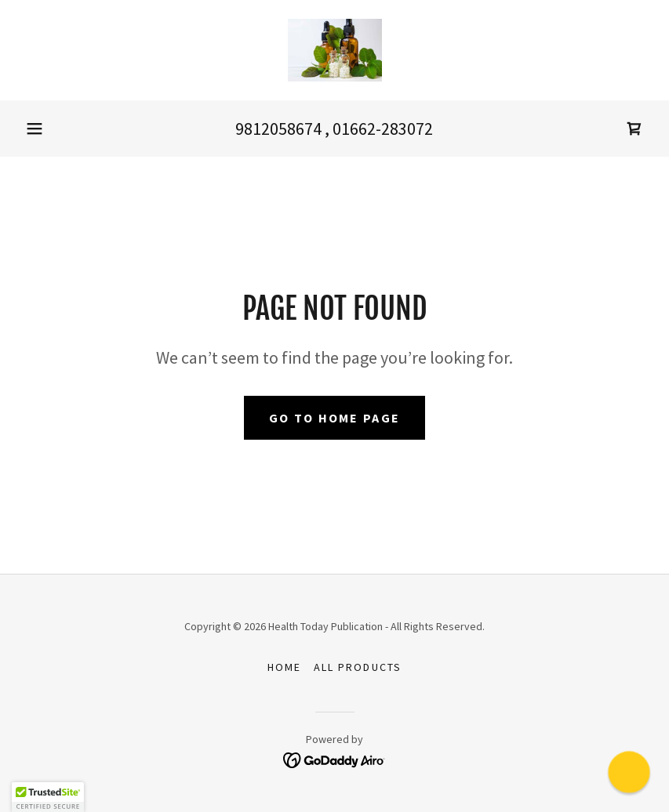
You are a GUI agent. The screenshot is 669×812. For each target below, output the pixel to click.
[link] (334, 50)
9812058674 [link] (278, 129)
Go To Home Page (334, 418)
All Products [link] (357, 667)
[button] (35, 129)
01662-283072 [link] (383, 129)
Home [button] (284, 667)
